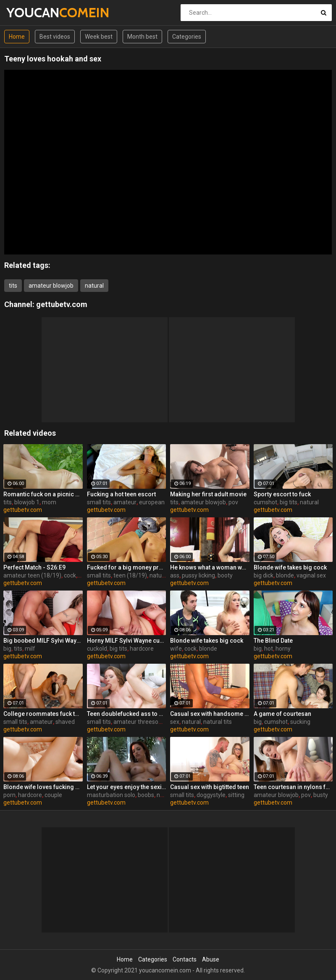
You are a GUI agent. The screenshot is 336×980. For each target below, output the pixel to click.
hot (269, 649)
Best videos (55, 37)
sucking (300, 722)
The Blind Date (273, 641)
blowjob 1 (27, 502)
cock (70, 575)
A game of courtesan (282, 714)
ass (175, 575)
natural (94, 286)
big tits (289, 502)
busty (321, 795)
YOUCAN (28, 12)
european (152, 502)
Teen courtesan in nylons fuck (293, 787)
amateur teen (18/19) (32, 575)
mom (49, 502)
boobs (146, 795)
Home (17, 37)
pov (233, 502)
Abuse (211, 959)
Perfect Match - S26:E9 (34, 567)
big (7, 649)
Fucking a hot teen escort (121, 494)
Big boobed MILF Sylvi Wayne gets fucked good (43, 641)
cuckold (97, 649)
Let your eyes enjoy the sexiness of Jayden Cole (127, 787)
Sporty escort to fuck (282, 494)
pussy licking (198, 575)
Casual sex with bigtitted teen (210, 787)
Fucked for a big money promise (127, 567)
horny (283, 649)
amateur (125, 502)
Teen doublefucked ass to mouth (127, 714)
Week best (99, 37)
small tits (99, 502)
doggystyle (211, 795)
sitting (236, 795)
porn (9, 795)
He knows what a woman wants (210, 567)
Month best (142, 37)
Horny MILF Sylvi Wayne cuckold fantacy (127, 641)
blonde (285, 575)
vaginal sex (311, 575)
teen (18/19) (130, 575)
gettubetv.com (62, 304)
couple (53, 795)
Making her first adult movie (208, 494)
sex (175, 722)
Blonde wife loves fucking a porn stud (43, 787)
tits (13, 286)
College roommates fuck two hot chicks (43, 714)
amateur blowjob (51, 286)
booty (225, 575)
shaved (65, 722)
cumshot (265, 502)
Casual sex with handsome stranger (210, 714)
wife (176, 649)
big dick (264, 575)
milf (30, 649)
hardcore (142, 649)
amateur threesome (140, 722)
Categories (187, 37)
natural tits (218, 722)
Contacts (185, 959)
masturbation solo (111, 795)
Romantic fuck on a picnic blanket (43, 494)
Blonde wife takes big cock (290, 567)
